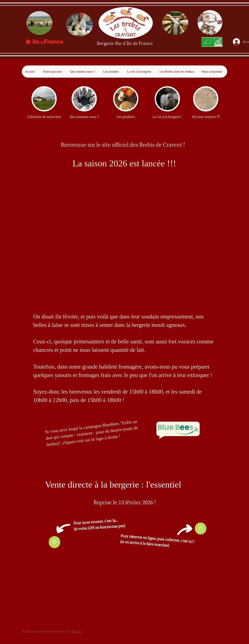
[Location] (54, 542)
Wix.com (77, 632)
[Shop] (201, 529)
